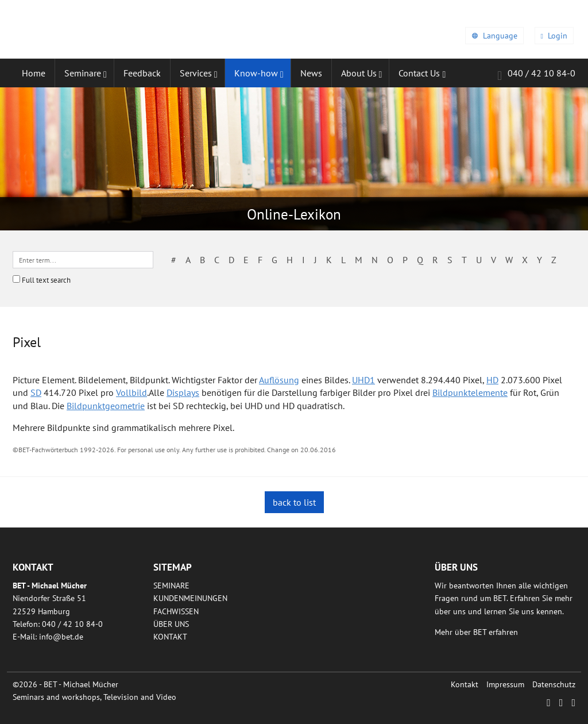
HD (492, 380)
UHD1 (363, 380)
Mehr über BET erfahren (476, 632)
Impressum (505, 684)
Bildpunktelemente (470, 392)
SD (36, 392)
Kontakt (170, 637)
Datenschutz (554, 684)
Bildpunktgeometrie (106, 406)
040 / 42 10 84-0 (536, 75)
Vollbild (131, 392)
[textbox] (83, 260)
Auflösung (279, 380)
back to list (294, 502)
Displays (183, 392)
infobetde (61, 637)
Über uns (171, 624)
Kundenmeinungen (190, 598)
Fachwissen (176, 611)
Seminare (171, 586)
